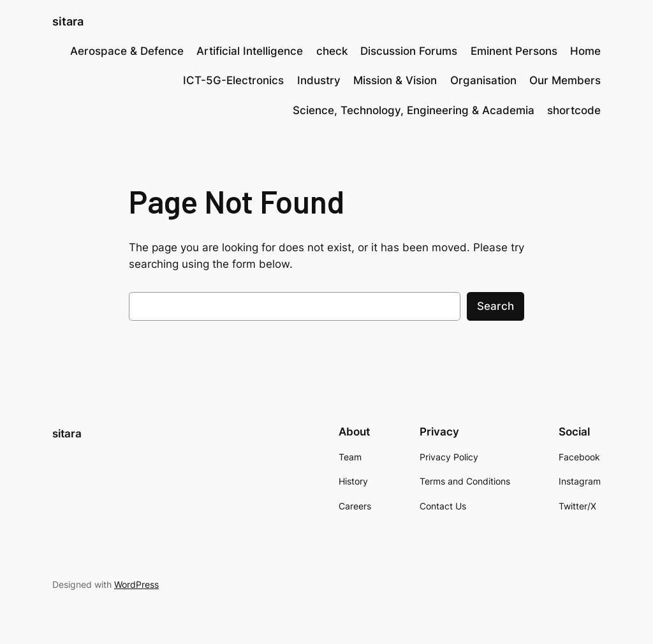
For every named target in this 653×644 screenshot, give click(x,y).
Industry (319, 80)
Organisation (483, 80)
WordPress (136, 584)
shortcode (574, 110)
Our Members (565, 80)
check (332, 51)
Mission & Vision (395, 80)
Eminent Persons (514, 51)
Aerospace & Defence (127, 51)
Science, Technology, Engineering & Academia (414, 110)
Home (585, 51)
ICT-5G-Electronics (233, 80)
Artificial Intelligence (250, 51)
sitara (68, 21)
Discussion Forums (409, 51)
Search (495, 306)
